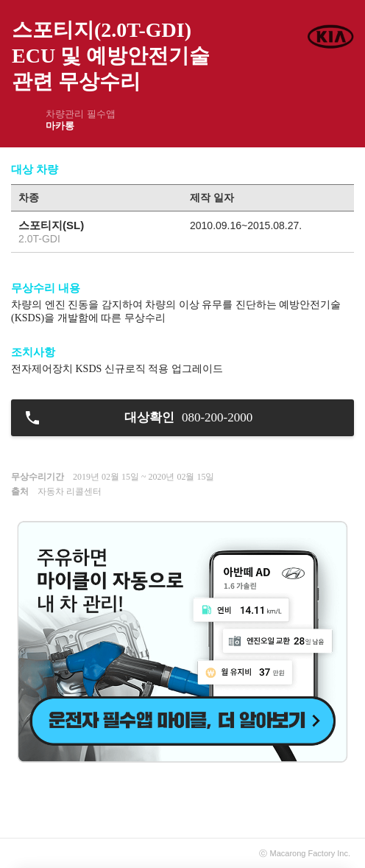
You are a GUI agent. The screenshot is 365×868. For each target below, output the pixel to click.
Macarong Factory (303, 853)
